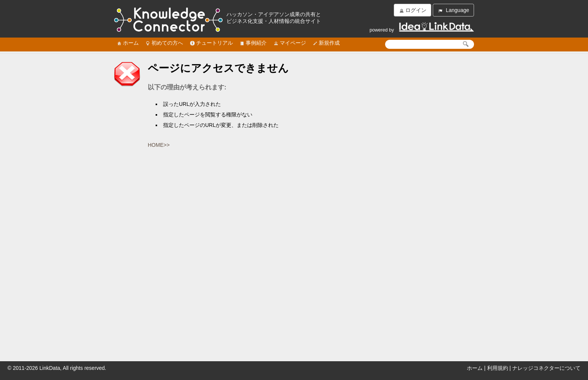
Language (453, 10)
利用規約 (498, 368)
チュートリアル (211, 43)
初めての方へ (164, 43)
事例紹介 (253, 43)
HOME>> (159, 145)
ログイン (412, 10)
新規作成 (326, 43)
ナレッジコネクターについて (546, 368)
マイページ (289, 43)
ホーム (127, 43)
